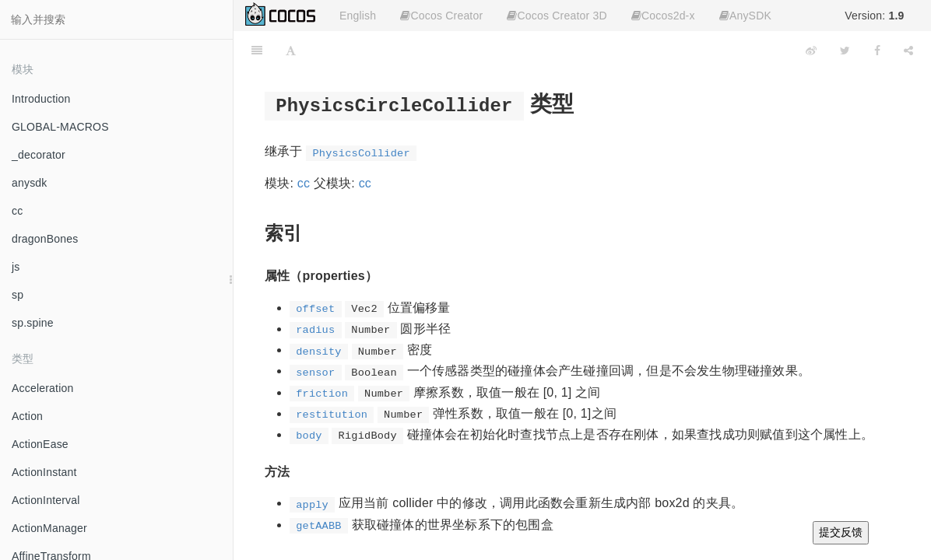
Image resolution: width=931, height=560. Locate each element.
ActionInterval (46, 500)
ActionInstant (44, 472)
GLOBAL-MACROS (60, 127)
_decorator (39, 155)
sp (18, 295)
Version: (874, 16)
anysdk (30, 183)
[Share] (908, 51)
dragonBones (45, 239)
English (358, 16)
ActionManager (49, 528)
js (16, 267)
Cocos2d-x (663, 16)
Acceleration (42, 388)
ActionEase (40, 444)
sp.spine (33, 323)
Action (27, 416)
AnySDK (745, 16)
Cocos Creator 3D (557, 16)
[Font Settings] (291, 51)
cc (17, 211)
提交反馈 (841, 532)
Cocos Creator (441, 16)
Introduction (41, 99)
